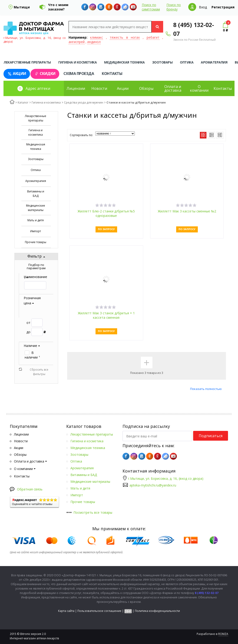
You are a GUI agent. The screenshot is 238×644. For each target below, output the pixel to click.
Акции (17, 74)
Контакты (112, 74)
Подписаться (211, 436)
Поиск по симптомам (151, 7)
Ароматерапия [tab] (214, 62)
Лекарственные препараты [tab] (27, 62)
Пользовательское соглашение (99, 611)
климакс (97, 37)
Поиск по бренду (174, 7)
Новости (99, 88)
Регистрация (223, 7)
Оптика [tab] (187, 62)
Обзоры (146, 88)
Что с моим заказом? (58, 7)
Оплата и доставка (173, 88)
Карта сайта (66, 611)
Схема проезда (79, 74)
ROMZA (223, 634)
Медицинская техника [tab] (124, 62)
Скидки (45, 74)
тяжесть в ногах (125, 37)
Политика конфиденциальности (157, 611)
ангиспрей (77, 42)
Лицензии (76, 88)
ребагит (153, 37)
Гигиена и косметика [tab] (78, 62)
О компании (199, 88)
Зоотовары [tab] (162, 62)
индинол (94, 42)
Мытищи (22, 7)
